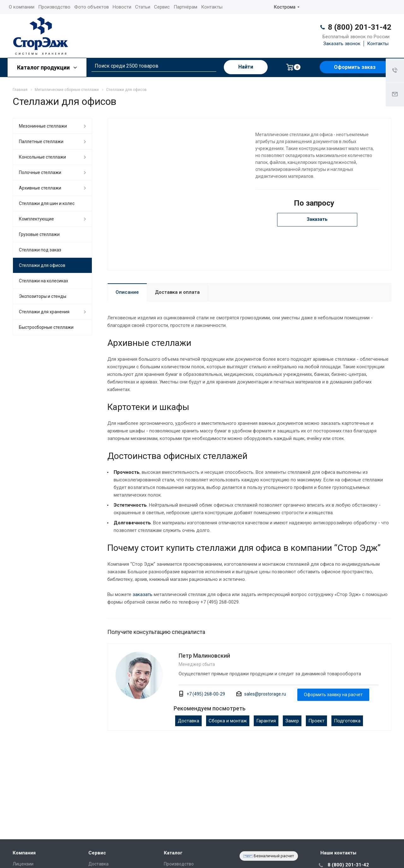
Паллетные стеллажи (41, 142)
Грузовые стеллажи (39, 234)
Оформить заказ (355, 67)
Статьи (143, 7)
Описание (127, 292)
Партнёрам (185, 7)
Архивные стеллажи (40, 188)
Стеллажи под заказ (40, 250)
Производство (54, 7)
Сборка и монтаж (228, 721)
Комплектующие (36, 219)
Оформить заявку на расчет (333, 695)
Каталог (173, 853)
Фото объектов (92, 7)
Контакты (212, 7)
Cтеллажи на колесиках (44, 281)
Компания (24, 853)
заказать (143, 594)
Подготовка (347, 721)
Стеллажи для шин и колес (47, 203)
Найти (246, 67)
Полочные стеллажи (40, 172)
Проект (316, 721)
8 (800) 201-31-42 (360, 27)
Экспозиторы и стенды (43, 296)
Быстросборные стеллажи (46, 327)
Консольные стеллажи (42, 157)
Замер (292, 721)
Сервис (162, 7)
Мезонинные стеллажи (43, 126)
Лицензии (23, 864)
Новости (122, 7)
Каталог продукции (47, 67)
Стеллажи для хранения (44, 312)
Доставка (188, 721)
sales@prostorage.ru (265, 694)
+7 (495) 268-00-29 (206, 694)
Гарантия (266, 721)
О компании (22, 7)
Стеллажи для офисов (42, 265)
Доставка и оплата (177, 292)
